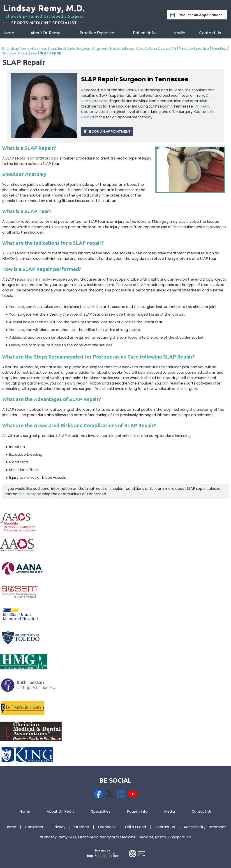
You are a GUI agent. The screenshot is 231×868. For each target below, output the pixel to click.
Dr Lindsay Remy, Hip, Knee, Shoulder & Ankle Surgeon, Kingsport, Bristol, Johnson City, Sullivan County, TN (89, 48)
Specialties (101, 811)
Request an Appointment (200, 15)
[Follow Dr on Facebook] (99, 794)
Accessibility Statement (205, 827)
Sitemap (82, 827)
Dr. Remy (202, 106)
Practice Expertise (97, 33)
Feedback (107, 827)
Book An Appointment (110, 131)
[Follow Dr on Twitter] (110, 794)
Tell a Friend (135, 827)
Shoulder (219, 48)
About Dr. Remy (45, 33)
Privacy (59, 827)
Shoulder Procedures (20, 53)
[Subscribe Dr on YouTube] (132, 794)
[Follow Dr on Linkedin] (121, 794)
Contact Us (210, 33)
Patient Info (144, 33)
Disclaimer (34, 827)
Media (179, 33)
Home (8, 33)
